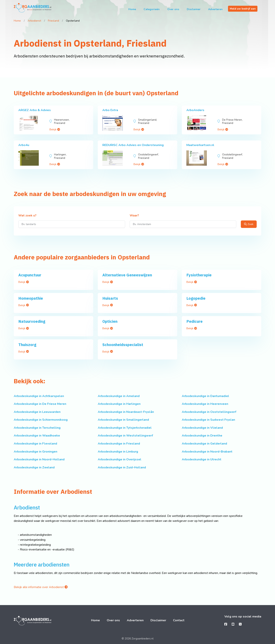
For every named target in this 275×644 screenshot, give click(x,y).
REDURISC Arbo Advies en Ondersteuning (133, 145)
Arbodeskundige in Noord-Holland (39, 459)
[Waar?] (183, 224)
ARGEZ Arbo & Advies (35, 110)
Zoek (249, 224)
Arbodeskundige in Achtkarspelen (39, 396)
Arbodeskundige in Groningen (36, 452)
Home (132, 9)
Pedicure (195, 321)
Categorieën (152, 9)
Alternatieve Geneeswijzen (127, 275)
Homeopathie (31, 298)
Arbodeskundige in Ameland (119, 396)
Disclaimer (194, 9)
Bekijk (55, 130)
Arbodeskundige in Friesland (119, 444)
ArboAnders (195, 110)
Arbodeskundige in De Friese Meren (40, 404)
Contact (179, 620)
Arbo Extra (110, 110)
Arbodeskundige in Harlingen (119, 404)
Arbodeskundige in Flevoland (35, 444)
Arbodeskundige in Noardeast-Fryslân (126, 412)
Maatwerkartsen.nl (200, 145)
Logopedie (196, 298)
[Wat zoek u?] (72, 224)
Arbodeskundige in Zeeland (34, 467)
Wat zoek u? (27, 216)
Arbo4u (24, 145)
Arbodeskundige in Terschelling (37, 428)
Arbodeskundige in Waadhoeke (37, 436)
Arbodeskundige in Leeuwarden (37, 412)
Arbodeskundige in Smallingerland (123, 420)
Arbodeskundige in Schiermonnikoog (41, 420)
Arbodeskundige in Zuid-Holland (122, 467)
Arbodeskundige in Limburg (118, 452)
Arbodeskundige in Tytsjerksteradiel (125, 428)
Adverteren (215, 9)
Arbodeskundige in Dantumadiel (205, 396)
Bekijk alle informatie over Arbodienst (41, 587)
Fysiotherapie (199, 275)
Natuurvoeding (32, 321)
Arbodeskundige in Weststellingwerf (125, 436)
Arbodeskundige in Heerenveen (205, 404)
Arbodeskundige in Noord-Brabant (207, 452)
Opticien (110, 321)
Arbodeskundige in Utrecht (202, 459)
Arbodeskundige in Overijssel (120, 459)
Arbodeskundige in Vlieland (202, 428)
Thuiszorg (27, 345)
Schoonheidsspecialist (123, 345)
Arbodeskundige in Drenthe (202, 436)
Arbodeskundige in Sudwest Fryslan (208, 420)
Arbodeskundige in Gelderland (204, 444)
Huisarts (110, 298)
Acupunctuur (30, 275)
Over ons (173, 9)
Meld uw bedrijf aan (243, 9)
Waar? (134, 216)
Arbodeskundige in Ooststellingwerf (209, 412)
